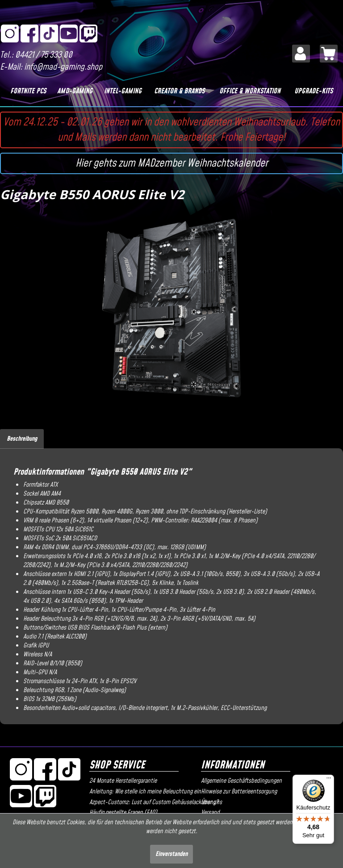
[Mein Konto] (301, 54)
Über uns (211, 802)
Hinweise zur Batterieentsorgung (239, 792)
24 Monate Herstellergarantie (123, 781)
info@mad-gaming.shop (63, 67)
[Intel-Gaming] (123, 91)
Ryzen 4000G (117, 512)
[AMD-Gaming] (75, 91)
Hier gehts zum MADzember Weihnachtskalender (172, 163)
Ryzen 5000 (84, 512)
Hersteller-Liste (247, 512)
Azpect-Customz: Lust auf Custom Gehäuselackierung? (143, 802)
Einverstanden (171, 854)
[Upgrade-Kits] (314, 91)
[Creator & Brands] (180, 91)
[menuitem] (301, 54)
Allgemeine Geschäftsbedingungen (241, 781)
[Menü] (329, 780)
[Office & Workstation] (250, 91)
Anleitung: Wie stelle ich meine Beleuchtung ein (143, 792)
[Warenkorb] (329, 54)
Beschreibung (22, 439)
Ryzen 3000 (149, 512)
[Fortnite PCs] (28, 91)
